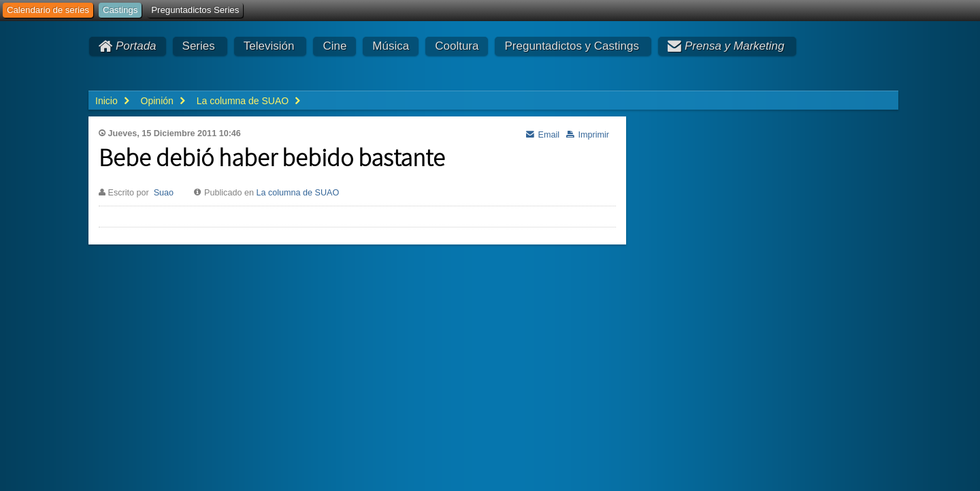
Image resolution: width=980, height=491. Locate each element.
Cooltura (457, 46)
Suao (164, 193)
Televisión (269, 46)
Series (199, 46)
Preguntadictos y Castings (572, 46)
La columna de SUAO (297, 193)
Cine (334, 46)
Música (391, 46)
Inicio (107, 101)
